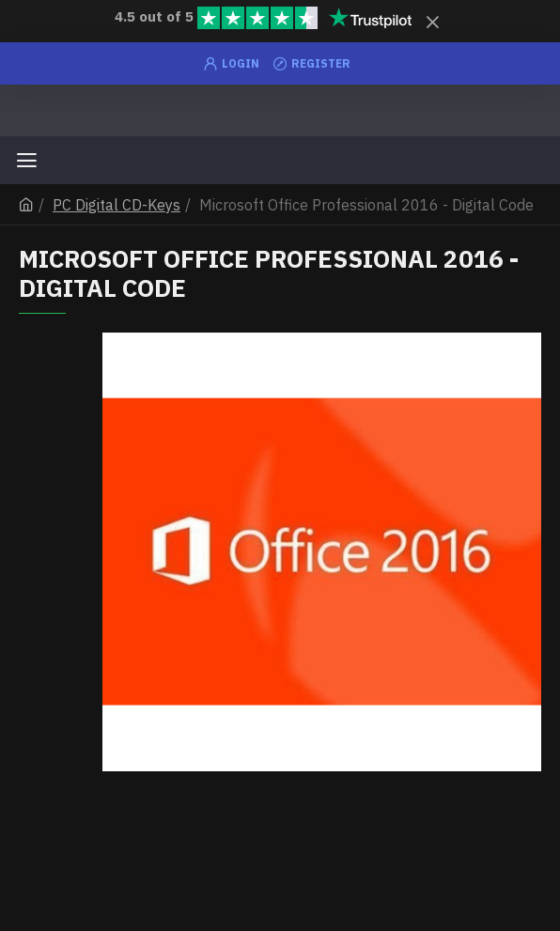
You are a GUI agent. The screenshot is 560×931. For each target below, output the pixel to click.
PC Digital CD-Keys (117, 205)
